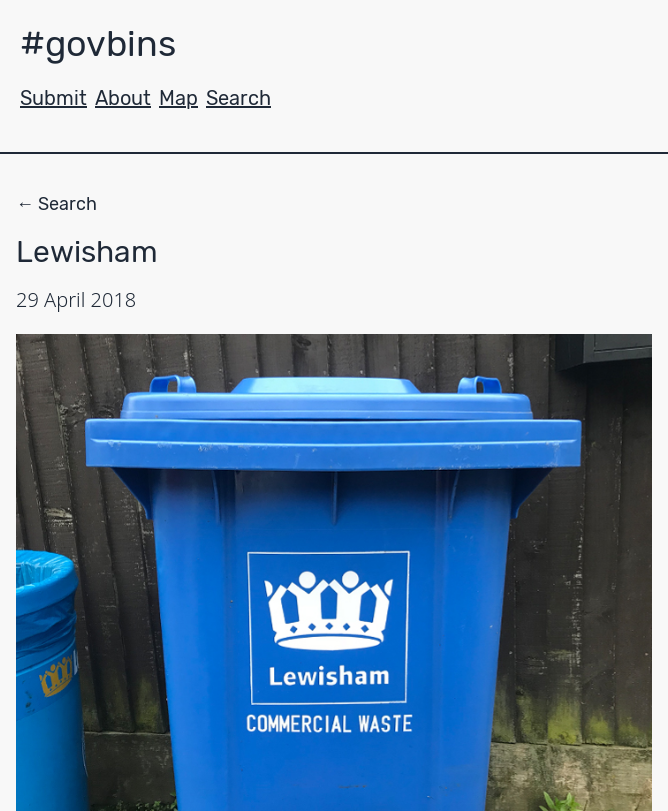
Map (178, 98)
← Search (56, 204)
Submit (53, 98)
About (123, 98)
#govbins (98, 43)
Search (238, 98)
